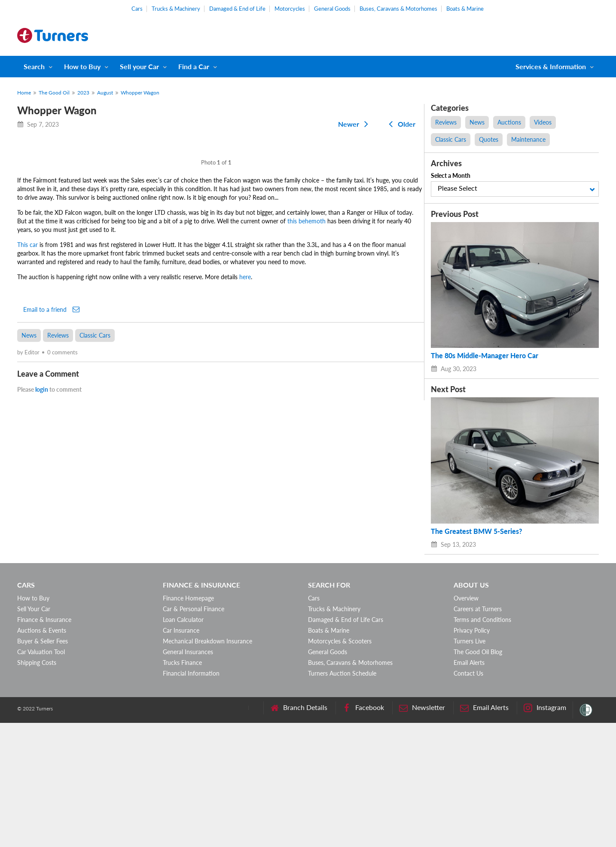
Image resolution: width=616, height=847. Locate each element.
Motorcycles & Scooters (340, 765)
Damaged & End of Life (237, 9)
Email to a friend (51, 588)
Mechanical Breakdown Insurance (207, 765)
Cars (137, 9)
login (42, 668)
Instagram (545, 832)
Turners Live (470, 765)
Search (34, 66)
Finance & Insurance (44, 744)
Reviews (58, 614)
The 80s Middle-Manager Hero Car (485, 356)
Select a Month (451, 175)
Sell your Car (139, 66)
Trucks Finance (182, 787)
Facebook (363, 832)
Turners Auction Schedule (342, 797)
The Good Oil (54, 93)
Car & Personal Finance (194, 733)
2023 (83, 93)
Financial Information (191, 797)
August (105, 93)
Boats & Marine (465, 9)
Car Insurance (181, 754)
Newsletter (422, 832)
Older (400, 124)
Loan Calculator (183, 744)
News (29, 614)
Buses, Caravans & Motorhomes (398, 9)
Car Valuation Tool (41, 776)
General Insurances (188, 776)
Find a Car (194, 66)
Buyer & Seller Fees (43, 765)
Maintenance (528, 139)
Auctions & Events (42, 754)
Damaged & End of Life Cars (346, 744)
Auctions (509, 122)
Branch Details (299, 832)
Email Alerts (469, 787)
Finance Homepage (188, 722)
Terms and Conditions (482, 744)
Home (24, 93)
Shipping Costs (37, 787)
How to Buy (82, 66)
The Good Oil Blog (478, 776)
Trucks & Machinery (176, 9)
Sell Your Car (34, 733)
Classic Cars (95, 614)
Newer (355, 124)
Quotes (489, 139)
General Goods (332, 9)
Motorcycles (290, 9)
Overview (466, 722)
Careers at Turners (478, 733)
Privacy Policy (472, 754)
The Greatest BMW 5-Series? (476, 531)
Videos (543, 122)
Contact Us (468, 797)
